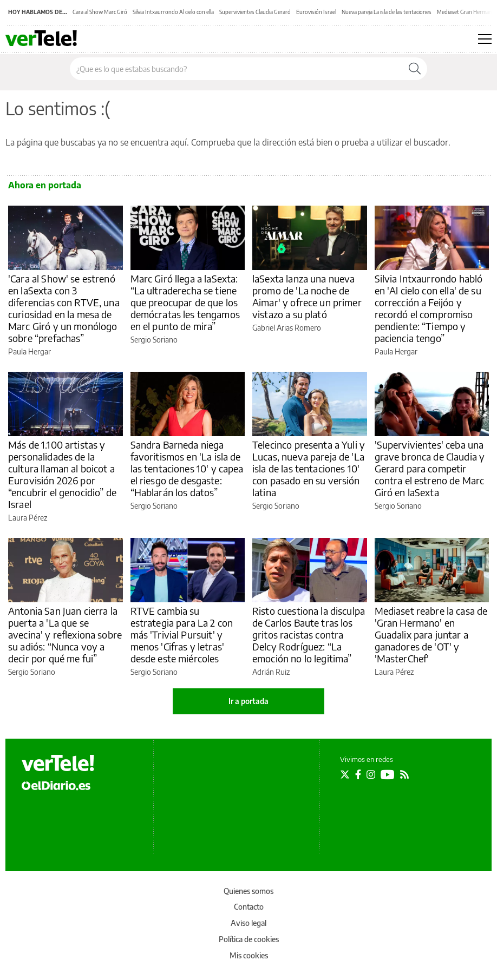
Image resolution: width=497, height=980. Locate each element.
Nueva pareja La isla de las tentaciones (387, 12)
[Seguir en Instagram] (371, 774)
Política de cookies (249, 939)
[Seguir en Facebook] (358, 774)
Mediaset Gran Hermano (466, 12)
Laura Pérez (28, 518)
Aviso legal (248, 923)
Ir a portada (248, 701)
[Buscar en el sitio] (236, 69)
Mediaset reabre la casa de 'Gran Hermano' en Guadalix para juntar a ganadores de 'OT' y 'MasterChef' (431, 634)
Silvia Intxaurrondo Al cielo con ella (173, 12)
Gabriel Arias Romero (287, 328)
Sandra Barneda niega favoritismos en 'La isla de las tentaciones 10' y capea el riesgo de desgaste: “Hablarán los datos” (187, 468)
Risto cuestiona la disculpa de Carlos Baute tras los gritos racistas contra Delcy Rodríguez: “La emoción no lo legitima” (309, 634)
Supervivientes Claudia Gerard (255, 12)
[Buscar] (415, 69)
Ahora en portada (45, 185)
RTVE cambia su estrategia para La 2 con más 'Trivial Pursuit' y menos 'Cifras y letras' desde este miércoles (182, 634)
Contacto (249, 907)
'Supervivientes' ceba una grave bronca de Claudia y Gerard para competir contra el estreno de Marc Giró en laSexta (430, 468)
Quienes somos (248, 891)
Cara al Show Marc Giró (100, 12)
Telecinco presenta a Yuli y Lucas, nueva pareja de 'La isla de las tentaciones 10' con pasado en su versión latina (309, 468)
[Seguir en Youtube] (388, 774)
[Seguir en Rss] (404, 774)
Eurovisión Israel (316, 12)
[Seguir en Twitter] (345, 774)
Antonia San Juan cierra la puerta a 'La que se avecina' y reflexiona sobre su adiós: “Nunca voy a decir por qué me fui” (65, 634)
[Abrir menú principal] (485, 39)
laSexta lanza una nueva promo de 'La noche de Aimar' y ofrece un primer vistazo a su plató (307, 296)
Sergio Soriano (154, 340)
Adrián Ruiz (271, 672)
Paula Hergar (30, 351)
